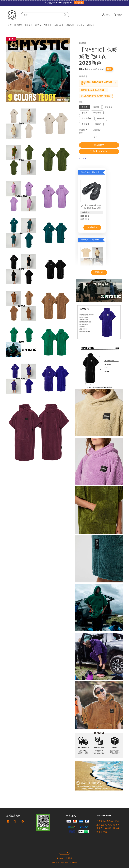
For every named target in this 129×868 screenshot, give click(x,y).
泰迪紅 (98, 124)
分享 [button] (83, 159)
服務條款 (56, 863)
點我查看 (79, 3)
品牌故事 (70, 25)
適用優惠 (83, 77)
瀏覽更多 (99, 272)
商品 (37, 25)
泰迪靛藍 (86, 124)
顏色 (81, 102)
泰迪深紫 (109, 107)
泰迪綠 (85, 107)
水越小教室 (59, 25)
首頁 (10, 25)
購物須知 (80, 25)
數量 (81, 133)
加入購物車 (99, 145)
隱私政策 (65, 863)
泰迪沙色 (101, 118)
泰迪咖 (96, 107)
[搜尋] (65, 15)
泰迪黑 (85, 113)
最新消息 (29, 25)
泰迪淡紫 (97, 113)
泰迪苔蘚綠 (86, 118)
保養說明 (91, 25)
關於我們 (18, 25)
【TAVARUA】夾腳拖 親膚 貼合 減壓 (91, 207)
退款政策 (73, 863)
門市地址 (47, 25)
